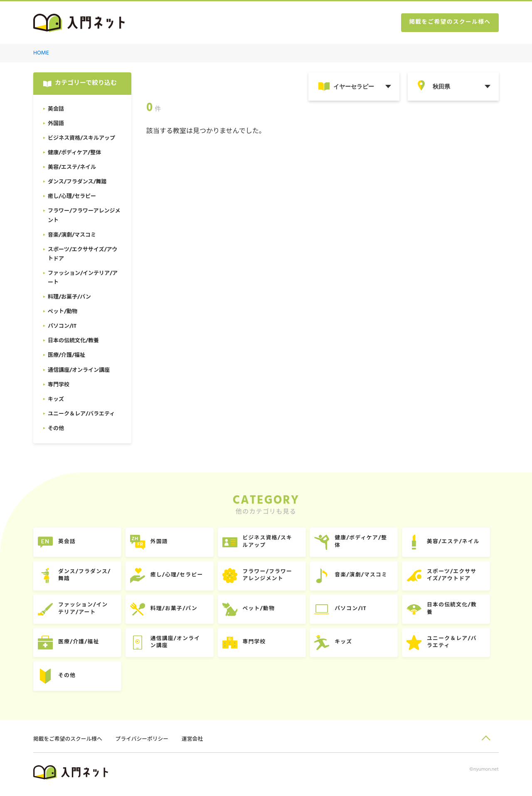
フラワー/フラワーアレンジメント (272, 577)
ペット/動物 (263, 611)
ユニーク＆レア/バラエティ (460, 645)
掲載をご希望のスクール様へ (449, 23)
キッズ (350, 645)
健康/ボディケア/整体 (367, 543)
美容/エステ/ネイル (462, 543)
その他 (68, 679)
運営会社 (195, 743)
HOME (41, 53)
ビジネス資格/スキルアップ (272, 543)
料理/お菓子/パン (177, 611)
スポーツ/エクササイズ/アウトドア (460, 577)
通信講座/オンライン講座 (178, 645)
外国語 (162, 543)
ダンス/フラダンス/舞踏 (86, 577)
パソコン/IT (357, 611)
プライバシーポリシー (144, 743)
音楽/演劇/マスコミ (368, 577)
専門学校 (259, 645)
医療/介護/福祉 (80, 645)
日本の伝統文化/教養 (460, 611)
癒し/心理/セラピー (180, 577)
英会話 (68, 543)
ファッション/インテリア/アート (84, 611)
